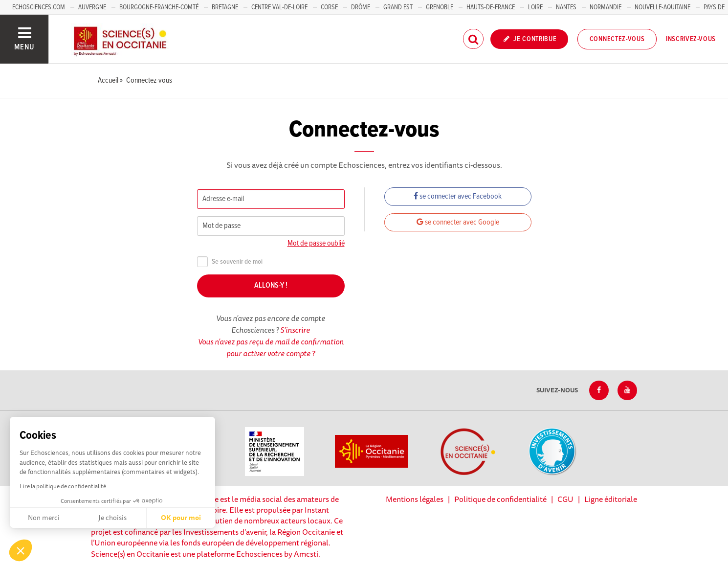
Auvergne (92, 7)
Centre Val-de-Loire (279, 7)
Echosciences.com (39, 7)
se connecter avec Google (458, 222)
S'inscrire (295, 330)
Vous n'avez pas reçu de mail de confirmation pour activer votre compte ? (271, 347)
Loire (535, 7)
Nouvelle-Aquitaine (662, 7)
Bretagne (225, 7)
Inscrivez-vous (691, 39)
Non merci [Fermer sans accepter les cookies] (44, 518)
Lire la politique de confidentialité (63, 486)
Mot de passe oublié (316, 243)
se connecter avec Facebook (458, 196)
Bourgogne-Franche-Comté (159, 7)
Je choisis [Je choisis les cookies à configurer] (112, 518)
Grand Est (398, 7)
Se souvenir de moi (230, 262)
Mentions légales (415, 499)
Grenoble (440, 7)
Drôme (361, 7)
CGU (565, 499)
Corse (329, 7)
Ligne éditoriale (611, 499)
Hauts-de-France (491, 7)
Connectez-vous (617, 39)
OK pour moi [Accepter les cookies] (181, 518)
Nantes (566, 7)
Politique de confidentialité (500, 499)
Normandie (606, 7)
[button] (21, 550)
